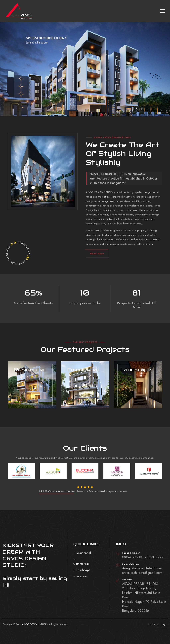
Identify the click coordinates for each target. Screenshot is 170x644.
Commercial (81, 564)
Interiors (82, 576)
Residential (84, 553)
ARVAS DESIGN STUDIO (35, 624)
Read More (97, 253)
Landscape (84, 570)
